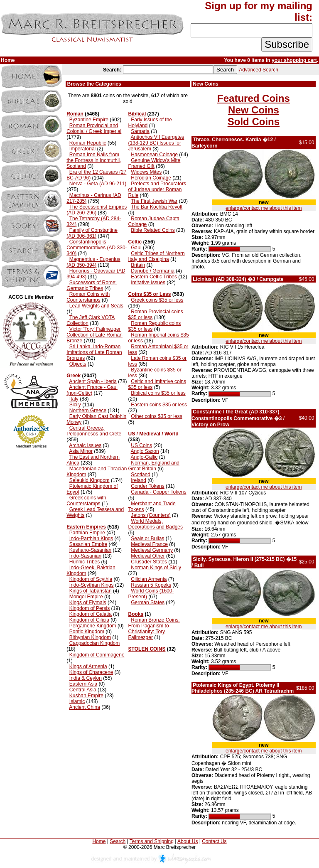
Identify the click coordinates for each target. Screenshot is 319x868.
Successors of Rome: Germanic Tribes (92, 285)
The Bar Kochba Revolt (157, 207)
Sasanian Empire (88, 544)
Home (99, 841)
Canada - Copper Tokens (158, 492)
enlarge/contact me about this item (264, 208)
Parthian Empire (87, 533)
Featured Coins (254, 98)
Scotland (141, 475)
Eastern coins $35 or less (159, 405)
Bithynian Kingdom (90, 637)
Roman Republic (88, 143)
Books (136, 614)
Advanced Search (259, 70)
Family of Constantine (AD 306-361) (92, 233)
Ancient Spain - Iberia (93, 381)
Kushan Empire (86, 696)
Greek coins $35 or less (157, 300)
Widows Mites (146, 172)
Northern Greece (88, 411)
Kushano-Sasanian (90, 550)
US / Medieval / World (153, 434)
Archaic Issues (85, 445)
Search (118, 841)
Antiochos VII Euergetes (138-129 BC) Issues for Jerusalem (156, 143)
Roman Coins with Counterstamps (88, 297)
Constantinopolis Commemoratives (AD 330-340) (97, 248)
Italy (74, 399)
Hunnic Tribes (85, 562)
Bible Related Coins (153, 230)
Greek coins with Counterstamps (86, 501)
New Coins (254, 110)
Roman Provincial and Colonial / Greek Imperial (94, 128)
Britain (138, 265)
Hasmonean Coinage (154, 155)
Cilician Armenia (149, 579)
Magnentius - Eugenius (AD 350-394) (93, 262)
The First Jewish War (154, 201)
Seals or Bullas (147, 539)
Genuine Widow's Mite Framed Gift (155, 163)
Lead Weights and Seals (96, 306)
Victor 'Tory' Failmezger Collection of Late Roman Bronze (94, 335)
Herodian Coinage (151, 178)
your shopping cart (294, 60)
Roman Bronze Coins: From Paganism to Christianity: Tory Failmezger (154, 629)
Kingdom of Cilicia (89, 620)
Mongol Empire (86, 597)
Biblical (137, 114)
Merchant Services (31, 446)
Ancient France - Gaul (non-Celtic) (92, 390)
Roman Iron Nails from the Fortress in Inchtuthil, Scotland (94, 160)
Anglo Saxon (145, 451)
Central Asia (83, 690)
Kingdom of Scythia (91, 579)
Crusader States (149, 562)
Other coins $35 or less (156, 416)
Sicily (75, 405)
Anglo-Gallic (144, 457)
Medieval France (149, 544)
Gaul (136, 248)
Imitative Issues (148, 283)
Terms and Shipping (152, 841)
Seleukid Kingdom (90, 480)
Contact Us (214, 841)
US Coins (141, 445)
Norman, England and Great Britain (154, 466)
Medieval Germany (152, 550)
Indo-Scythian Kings (92, 585)
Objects (78, 364)
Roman (75, 114)
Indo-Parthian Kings (91, 539)
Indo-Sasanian (85, 556)
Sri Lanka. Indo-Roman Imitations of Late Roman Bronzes (94, 352)
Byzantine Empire (89, 120)
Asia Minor (81, 451)
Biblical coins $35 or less (158, 393)
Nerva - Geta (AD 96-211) (98, 184)
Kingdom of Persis (90, 608)
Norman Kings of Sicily (156, 568)
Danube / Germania (153, 271)
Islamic (77, 701)
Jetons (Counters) (151, 515)
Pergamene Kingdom (93, 626)
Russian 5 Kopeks (151, 585)
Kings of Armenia (88, 666)
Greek (74, 376)
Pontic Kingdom (87, 632)
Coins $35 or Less (150, 294)
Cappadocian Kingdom (94, 643)
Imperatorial (82, 149)
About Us (188, 841)
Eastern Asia (83, 684)
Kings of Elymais (88, 602)
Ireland (139, 480)
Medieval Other (148, 556)
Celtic (135, 242)
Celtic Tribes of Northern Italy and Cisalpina (157, 256)
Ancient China (85, 707)
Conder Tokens (148, 486)
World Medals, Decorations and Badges (156, 524)
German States (148, 602)
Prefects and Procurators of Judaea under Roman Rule (157, 189)
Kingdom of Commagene (97, 655)
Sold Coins (254, 122)
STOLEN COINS (147, 649)
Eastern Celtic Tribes (154, 277)
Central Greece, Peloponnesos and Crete (94, 431)
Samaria (140, 131)
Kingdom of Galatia (91, 614)
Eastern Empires (86, 527)
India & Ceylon (86, 678)
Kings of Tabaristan (91, 591)
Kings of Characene (91, 672)
